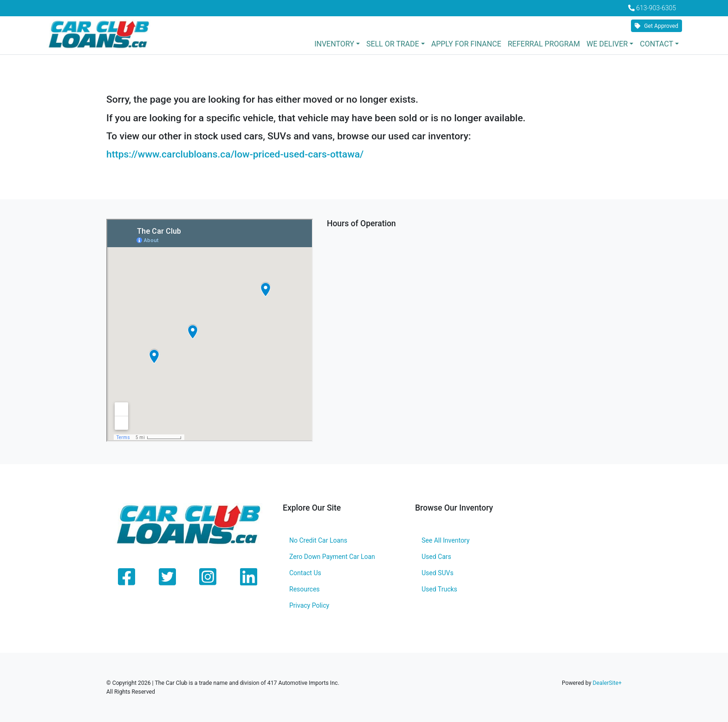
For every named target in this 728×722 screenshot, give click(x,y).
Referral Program (544, 44)
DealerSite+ (607, 683)
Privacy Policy (309, 605)
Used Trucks (439, 589)
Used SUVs (438, 573)
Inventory (334, 44)
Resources (305, 589)
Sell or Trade (393, 44)
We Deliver (607, 44)
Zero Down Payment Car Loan (332, 557)
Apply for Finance (466, 44)
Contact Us (305, 573)
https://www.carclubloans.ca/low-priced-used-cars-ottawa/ (235, 154)
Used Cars (436, 557)
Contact (656, 44)
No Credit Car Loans (318, 540)
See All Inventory (445, 540)
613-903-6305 (656, 8)
